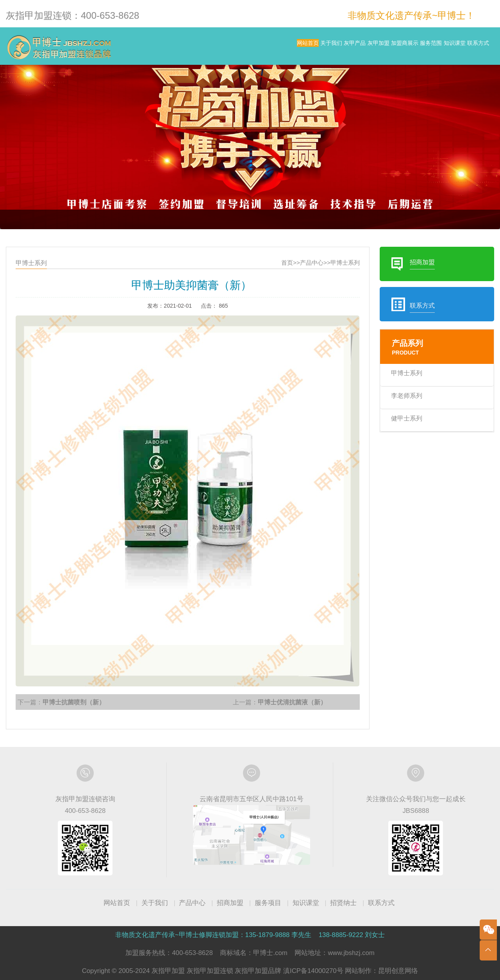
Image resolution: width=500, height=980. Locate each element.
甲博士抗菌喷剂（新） (89, 683)
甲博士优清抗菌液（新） (288, 683)
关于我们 (230, 47)
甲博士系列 (337, 282)
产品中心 (306, 282)
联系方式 (470, 47)
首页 (284, 282)
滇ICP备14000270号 (313, 971)
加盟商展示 (350, 47)
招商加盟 (230, 903)
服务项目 (268, 903)
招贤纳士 (343, 903)
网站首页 (191, 47)
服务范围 (392, 47)
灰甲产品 (269, 47)
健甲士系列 (393, 424)
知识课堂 (431, 47)
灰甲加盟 (308, 47)
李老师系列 (393, 404)
